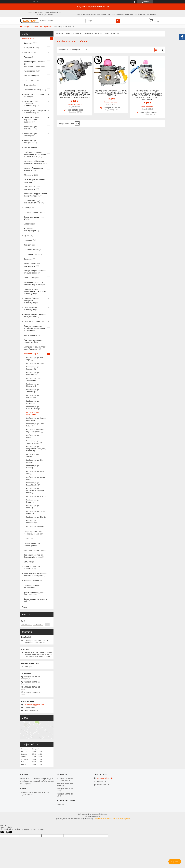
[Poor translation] (9, 832)
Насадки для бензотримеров (30, 230)
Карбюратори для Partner (33, 467)
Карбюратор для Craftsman (32, 413)
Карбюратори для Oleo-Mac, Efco (35, 461)
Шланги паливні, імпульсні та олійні (35, 600)
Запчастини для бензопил (30, 128)
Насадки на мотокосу (32, 212)
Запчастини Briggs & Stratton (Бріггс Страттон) (35, 195)
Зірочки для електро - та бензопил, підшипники (34, 283)
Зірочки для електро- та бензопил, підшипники (33, 556)
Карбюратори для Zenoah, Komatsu (36, 419)
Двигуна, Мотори (31, 147)
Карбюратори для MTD (35, 496)
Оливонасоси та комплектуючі (30, 309)
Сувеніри (27, 208)
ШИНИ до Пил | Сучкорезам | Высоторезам (35, 112)
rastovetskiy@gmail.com (34, 705)
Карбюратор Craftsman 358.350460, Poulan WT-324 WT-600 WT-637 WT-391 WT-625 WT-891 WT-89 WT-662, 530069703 (75, 94)
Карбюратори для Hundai (33, 436)
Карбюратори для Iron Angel (34, 359)
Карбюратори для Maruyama (33, 385)
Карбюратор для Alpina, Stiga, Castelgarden (35, 431)
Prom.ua (104, 814)
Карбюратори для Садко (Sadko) (35, 512)
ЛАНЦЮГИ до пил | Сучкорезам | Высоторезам (32, 104)
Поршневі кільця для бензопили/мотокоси (32, 202)
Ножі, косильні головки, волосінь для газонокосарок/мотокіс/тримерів (35, 154)
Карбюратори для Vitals (33, 507)
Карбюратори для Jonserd (33, 402)
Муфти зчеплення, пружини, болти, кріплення (35, 593)
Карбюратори (45, 26)
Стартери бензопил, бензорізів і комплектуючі (32, 301)
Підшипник (28, 240)
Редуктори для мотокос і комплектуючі (34, 341)
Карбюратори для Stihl (35, 517)
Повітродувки (29, 80)
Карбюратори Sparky (34, 526)
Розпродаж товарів (31, 580)
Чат (175, 862)
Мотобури (28, 224)
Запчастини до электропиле (30, 142)
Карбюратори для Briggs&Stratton (33, 484)
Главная (59, 34)
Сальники (28, 562)
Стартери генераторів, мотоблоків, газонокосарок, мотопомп (35, 328)
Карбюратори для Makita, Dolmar (36, 478)
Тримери (27, 57)
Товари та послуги (31, 26)
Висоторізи (28, 85)
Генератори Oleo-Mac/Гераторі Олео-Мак (33, 533)
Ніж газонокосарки (31, 254)
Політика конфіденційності (121, 819)
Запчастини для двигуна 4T (34, 218)
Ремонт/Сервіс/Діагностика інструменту (35, 181)
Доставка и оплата (114, 34)
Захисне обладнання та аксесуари (33, 169)
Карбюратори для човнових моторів (33, 442)
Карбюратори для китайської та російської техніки (35, 491)
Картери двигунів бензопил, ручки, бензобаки (35, 272)
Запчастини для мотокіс (30, 135)
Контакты (88, 34)
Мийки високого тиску (32, 90)
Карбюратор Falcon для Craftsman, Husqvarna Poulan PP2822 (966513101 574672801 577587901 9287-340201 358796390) (148, 95)
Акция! (25, 607)
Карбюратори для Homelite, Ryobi (33, 408)
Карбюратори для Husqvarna (33, 374)
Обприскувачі (29, 175)
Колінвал (27, 245)
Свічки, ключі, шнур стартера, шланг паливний (32, 120)
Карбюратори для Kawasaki (33, 368)
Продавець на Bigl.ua (92, 816)
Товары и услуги (73, 34)
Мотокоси (28, 52)
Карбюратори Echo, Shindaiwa (34, 379)
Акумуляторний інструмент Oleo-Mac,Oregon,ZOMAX (35, 64)
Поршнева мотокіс (31, 250)
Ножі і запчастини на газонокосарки (32, 188)
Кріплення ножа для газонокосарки (32, 265)
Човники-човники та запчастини (32, 568)
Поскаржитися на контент (102, 819)
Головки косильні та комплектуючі (32, 544)
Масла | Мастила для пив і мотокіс (34, 96)
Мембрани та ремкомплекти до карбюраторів (35, 348)
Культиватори (29, 76)
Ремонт (99, 34)
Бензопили (28, 43)
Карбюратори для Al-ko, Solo (35, 472)
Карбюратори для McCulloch (33, 396)
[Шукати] (118, 21)
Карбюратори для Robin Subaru (35, 425)
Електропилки (29, 48)
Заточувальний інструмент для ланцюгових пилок (34, 162)
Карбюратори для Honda (33, 501)
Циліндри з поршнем (32, 321)
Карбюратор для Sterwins (32, 455)
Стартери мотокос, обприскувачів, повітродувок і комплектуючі (36, 291)
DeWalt (27, 539)
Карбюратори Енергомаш (31, 522)
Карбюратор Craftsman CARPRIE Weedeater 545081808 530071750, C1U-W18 (111, 93)
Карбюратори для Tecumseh (33, 391)
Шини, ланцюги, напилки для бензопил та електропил (35, 575)
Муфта (26, 236)
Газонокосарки (30, 71)
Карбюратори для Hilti (34, 363)
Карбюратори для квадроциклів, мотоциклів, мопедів (36, 449)
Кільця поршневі (30, 335)
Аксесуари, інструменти (33, 550)
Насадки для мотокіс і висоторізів (33, 586)
